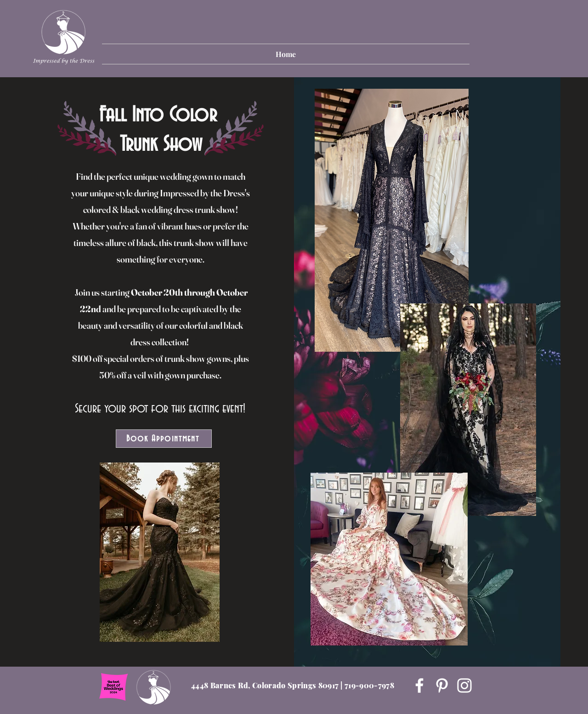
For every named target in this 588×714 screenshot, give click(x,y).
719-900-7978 (369, 685)
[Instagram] (464, 685)
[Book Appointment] (164, 439)
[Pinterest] (442, 685)
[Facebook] (419, 685)
